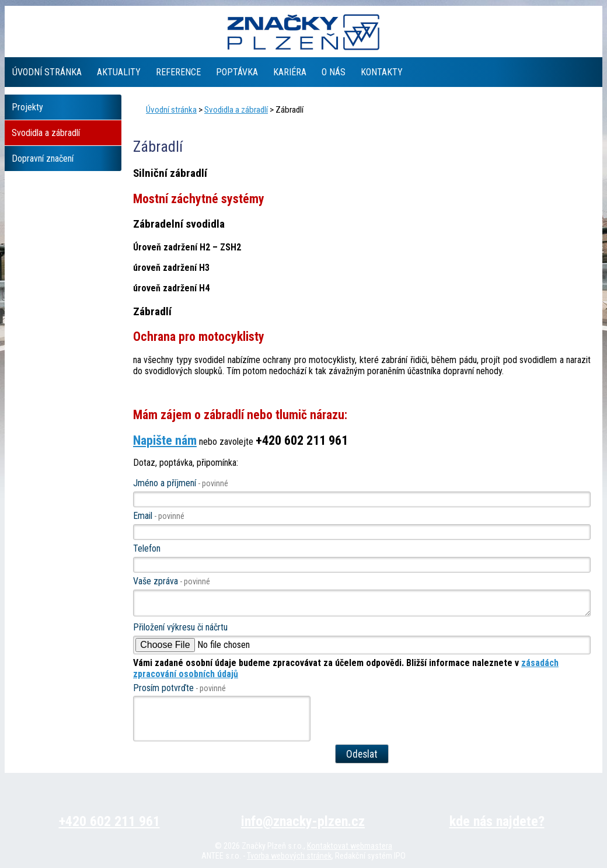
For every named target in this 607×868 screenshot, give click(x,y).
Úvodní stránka (47, 72)
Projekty (27, 107)
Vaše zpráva (172, 581)
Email (159, 516)
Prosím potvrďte (179, 688)
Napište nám (165, 440)
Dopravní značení (43, 158)
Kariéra (290, 72)
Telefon (147, 548)
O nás (334, 72)
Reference (178, 72)
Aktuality (119, 72)
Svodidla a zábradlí (236, 110)
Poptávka (237, 72)
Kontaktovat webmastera (350, 846)
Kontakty (382, 72)
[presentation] (222, 721)
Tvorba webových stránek (289, 856)
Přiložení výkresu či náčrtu (180, 627)
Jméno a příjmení (181, 483)
